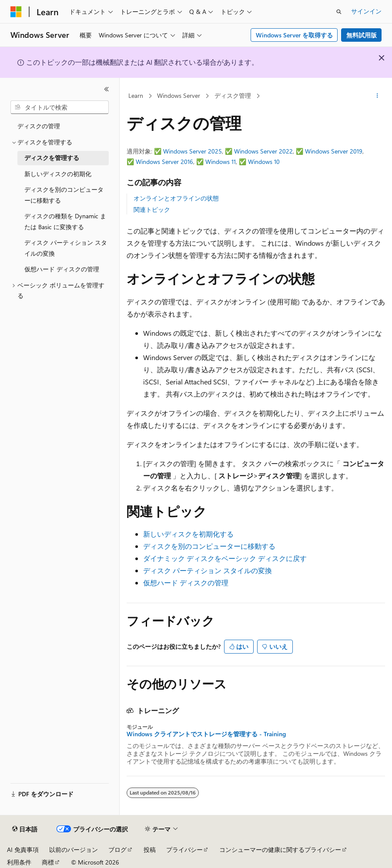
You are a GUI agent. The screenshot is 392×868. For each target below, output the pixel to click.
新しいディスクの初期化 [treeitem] (58, 174)
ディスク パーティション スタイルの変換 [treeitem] (66, 248)
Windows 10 (264, 162)
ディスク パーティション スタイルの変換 (208, 570)
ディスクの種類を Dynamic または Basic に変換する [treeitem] (65, 221)
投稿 (150, 850)
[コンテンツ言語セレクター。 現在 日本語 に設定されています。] (25, 829)
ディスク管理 (233, 95)
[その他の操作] (377, 96)
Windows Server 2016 (164, 162)
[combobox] (60, 107)
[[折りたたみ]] (107, 89)
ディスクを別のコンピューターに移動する (209, 546)
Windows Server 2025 (193, 151)
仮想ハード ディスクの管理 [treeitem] (62, 269)
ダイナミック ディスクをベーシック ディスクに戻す (225, 558)
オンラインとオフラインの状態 (176, 198)
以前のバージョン (74, 850)
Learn (136, 95)
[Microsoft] (16, 12)
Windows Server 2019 (334, 151)
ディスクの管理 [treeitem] (39, 126)
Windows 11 (221, 162)
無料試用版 (362, 35)
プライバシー (184, 850)
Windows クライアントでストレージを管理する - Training (206, 734)
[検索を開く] (339, 12)
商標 (48, 862)
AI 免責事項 (23, 850)
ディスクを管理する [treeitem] (52, 158)
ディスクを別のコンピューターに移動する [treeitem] (64, 195)
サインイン (366, 11)
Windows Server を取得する (294, 35)
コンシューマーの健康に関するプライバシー (280, 850)
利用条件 (19, 862)
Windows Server (179, 95)
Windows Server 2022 (263, 151)
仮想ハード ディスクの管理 (186, 583)
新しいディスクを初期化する (188, 534)
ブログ (117, 850)
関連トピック (152, 209)
